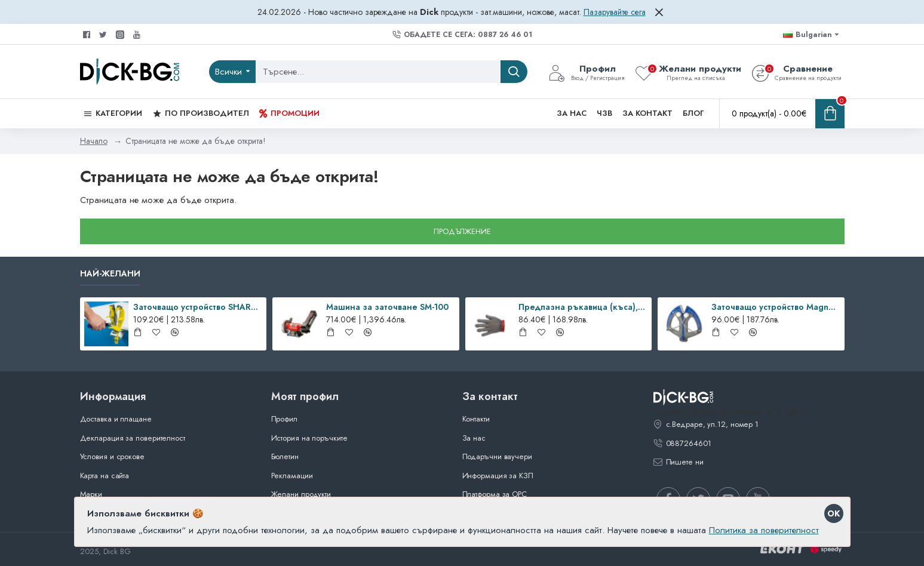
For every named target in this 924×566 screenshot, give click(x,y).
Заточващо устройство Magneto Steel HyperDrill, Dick (776, 307)
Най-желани (110, 274)
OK (834, 513)
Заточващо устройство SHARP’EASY (198, 307)
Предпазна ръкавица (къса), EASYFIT (583, 307)
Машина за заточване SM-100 (387, 307)
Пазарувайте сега (615, 12)
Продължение (462, 231)
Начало (94, 141)
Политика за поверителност (764, 530)
